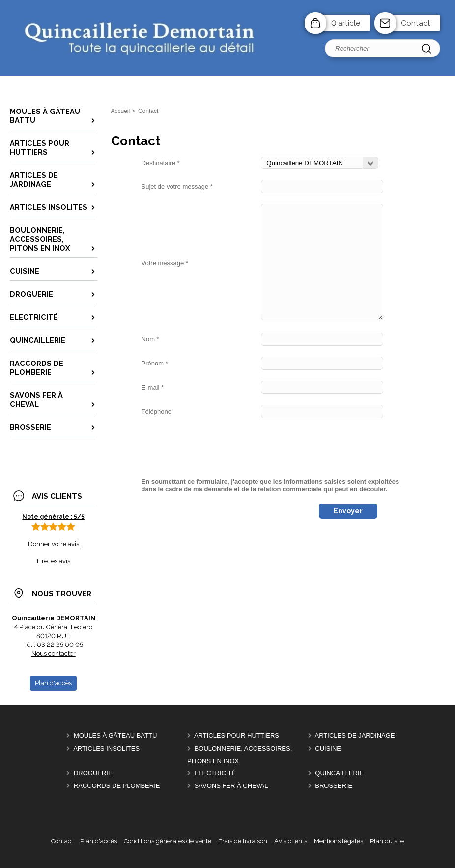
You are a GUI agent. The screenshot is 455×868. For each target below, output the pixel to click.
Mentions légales (339, 841)
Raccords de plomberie (117, 786)
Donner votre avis (54, 544)
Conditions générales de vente (168, 841)
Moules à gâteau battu (115, 736)
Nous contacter (54, 654)
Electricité (215, 773)
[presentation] (216, 448)
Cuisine (328, 748)
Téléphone (156, 411)
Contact (416, 23)
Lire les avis (54, 561)
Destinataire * (161, 163)
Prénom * (155, 363)
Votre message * (165, 263)
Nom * (150, 339)
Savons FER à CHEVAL (231, 786)
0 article (346, 23)
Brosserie (334, 786)
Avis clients (291, 841)
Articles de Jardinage (355, 736)
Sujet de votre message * (177, 186)
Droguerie (93, 773)
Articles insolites (106, 748)
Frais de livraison (243, 841)
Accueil (121, 111)
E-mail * (153, 387)
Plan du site (387, 841)
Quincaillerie (339, 773)
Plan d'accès (99, 841)
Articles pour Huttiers (237, 736)
